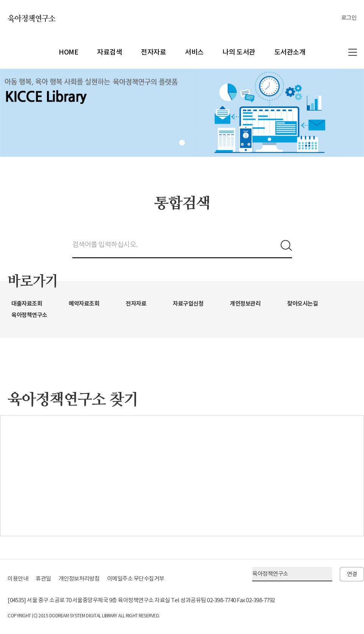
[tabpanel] (182, 113)
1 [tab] (182, 143)
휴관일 (43, 579)
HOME (68, 52)
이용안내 (18, 579)
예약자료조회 (84, 304)
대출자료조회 (27, 304)
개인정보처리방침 (79, 579)
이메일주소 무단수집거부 (136, 579)
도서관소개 (290, 52)
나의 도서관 (239, 52)
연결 (352, 574)
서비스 (194, 52)
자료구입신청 (188, 304)
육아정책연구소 (31, 19)
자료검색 (109, 52)
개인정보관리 (245, 304)
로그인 (349, 18)
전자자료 (153, 52)
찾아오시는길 (302, 304)
